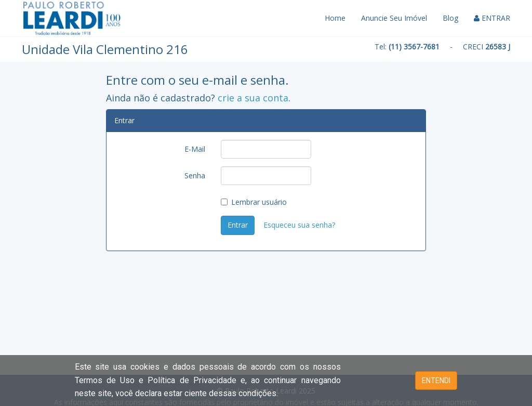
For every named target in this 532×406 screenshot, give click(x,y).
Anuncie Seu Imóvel (394, 18)
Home (335, 18)
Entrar (238, 225)
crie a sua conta (253, 98)
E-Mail (195, 149)
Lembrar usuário (254, 202)
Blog (450, 18)
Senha (195, 175)
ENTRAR (492, 18)
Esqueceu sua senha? (299, 225)
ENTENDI (436, 381)
